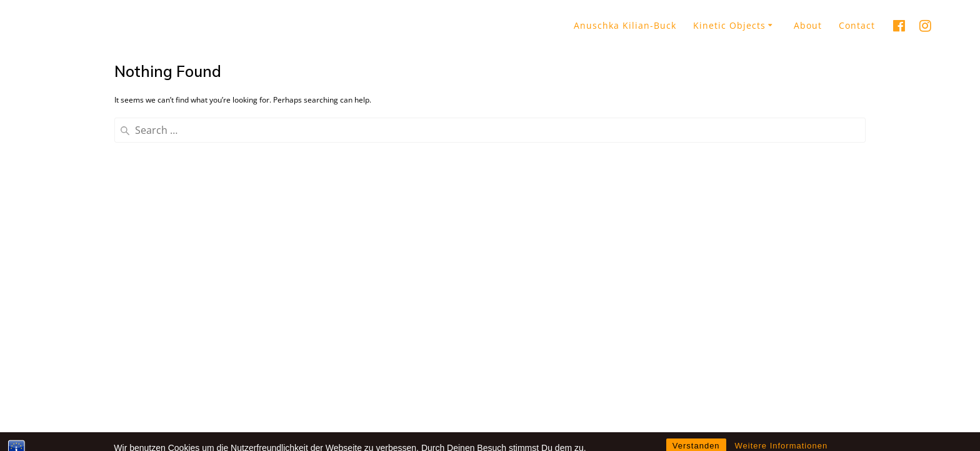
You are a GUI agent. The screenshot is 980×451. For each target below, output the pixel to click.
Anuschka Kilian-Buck (625, 25)
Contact (857, 25)
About (808, 25)
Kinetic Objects (729, 25)
